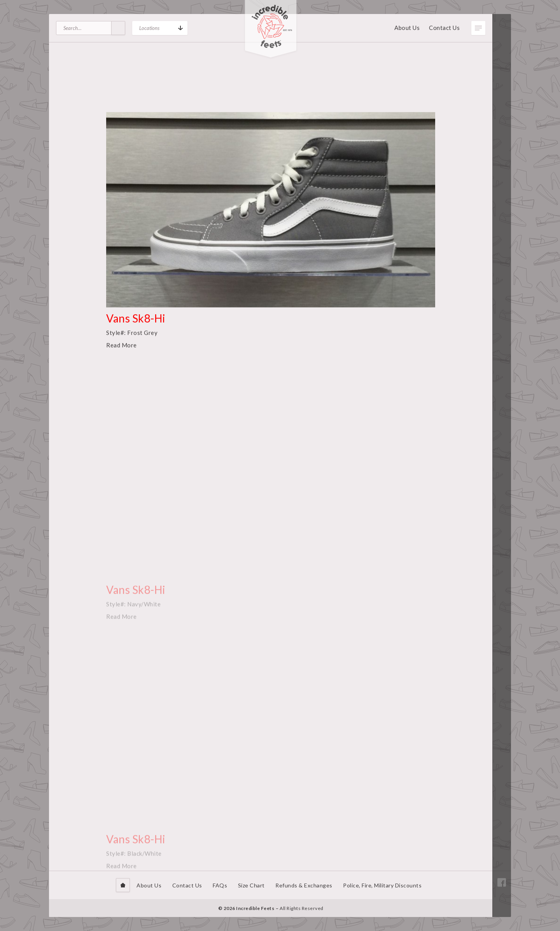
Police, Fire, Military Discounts (382, 885)
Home (123, 885)
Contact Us (444, 28)
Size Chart (251, 885)
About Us (407, 28)
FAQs (220, 885)
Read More (122, 356)
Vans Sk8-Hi (136, 329)
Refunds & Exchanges (304, 885)
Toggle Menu (478, 28)
